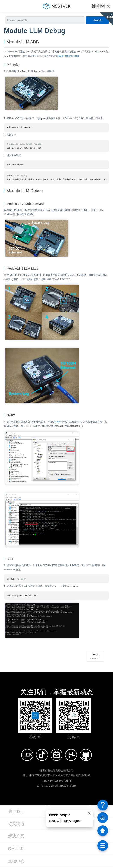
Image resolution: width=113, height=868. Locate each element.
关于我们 (16, 812)
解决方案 (16, 837)
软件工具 (16, 849)
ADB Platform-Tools (69, 56)
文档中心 (16, 862)
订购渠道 (16, 824)
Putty (57, 422)
